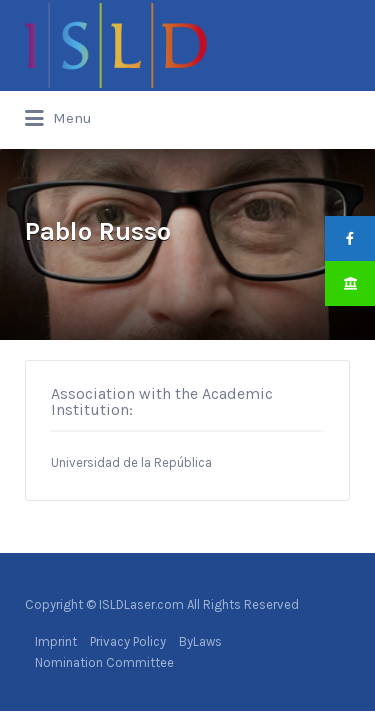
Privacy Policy (128, 641)
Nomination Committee (104, 662)
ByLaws (200, 641)
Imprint (56, 641)
